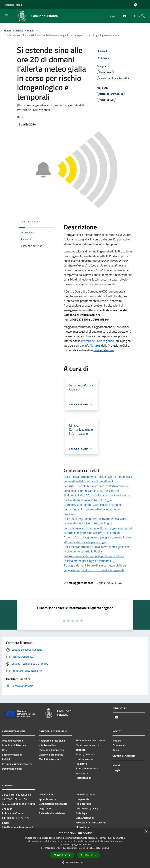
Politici (6, 759)
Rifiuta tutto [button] (88, 855)
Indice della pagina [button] (31, 222)
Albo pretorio (83, 804)
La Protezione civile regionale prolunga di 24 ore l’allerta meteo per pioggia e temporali (94, 558)
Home (7, 30)
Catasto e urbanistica (51, 755)
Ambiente (81, 764)
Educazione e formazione (90, 740)
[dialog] (75, 848)
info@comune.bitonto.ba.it (18, 827)
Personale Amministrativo (17, 764)
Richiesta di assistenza (52, 813)
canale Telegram (104, 350)
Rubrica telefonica (12, 813)
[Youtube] (123, 16)
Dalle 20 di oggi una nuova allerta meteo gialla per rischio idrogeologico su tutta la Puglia (95, 521)
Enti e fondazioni (12, 755)
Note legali (82, 813)
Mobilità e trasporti (50, 759)
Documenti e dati (12, 769)
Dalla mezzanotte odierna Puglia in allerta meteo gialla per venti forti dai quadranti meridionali (98, 479)
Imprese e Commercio (51, 750)
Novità (19, 30)
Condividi (105, 51)
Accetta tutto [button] (62, 855)
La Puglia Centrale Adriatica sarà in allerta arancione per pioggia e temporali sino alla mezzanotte (96, 488)
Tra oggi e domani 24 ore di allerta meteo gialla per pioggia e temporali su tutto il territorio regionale (95, 568)
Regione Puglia (13, 5)
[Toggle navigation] (7, 16)
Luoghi (116, 770)
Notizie (117, 741)
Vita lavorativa (47, 745)
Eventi (116, 765)
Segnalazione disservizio (53, 804)
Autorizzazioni (84, 778)
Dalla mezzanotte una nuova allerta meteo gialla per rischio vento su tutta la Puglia (96, 549)
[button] (75, 862)
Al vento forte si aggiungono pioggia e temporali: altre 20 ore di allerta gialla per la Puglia (97, 540)
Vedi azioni (106, 58)
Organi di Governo (12, 741)
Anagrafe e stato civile (52, 741)
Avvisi (31, 30)
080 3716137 (21, 804)
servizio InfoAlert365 (87, 345)
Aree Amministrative (14, 745)
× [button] (146, 832)
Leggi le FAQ (46, 808)
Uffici (5, 750)
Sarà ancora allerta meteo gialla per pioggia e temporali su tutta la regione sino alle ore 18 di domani (98, 530)
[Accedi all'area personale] (136, 5)
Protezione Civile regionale (98, 341)
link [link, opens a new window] (107, 848)
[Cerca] (143, 16)
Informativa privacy (87, 808)
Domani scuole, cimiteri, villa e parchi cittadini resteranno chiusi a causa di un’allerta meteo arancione (92, 509)
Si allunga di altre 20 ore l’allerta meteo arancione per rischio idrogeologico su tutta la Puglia (97, 498)
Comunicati (119, 745)
